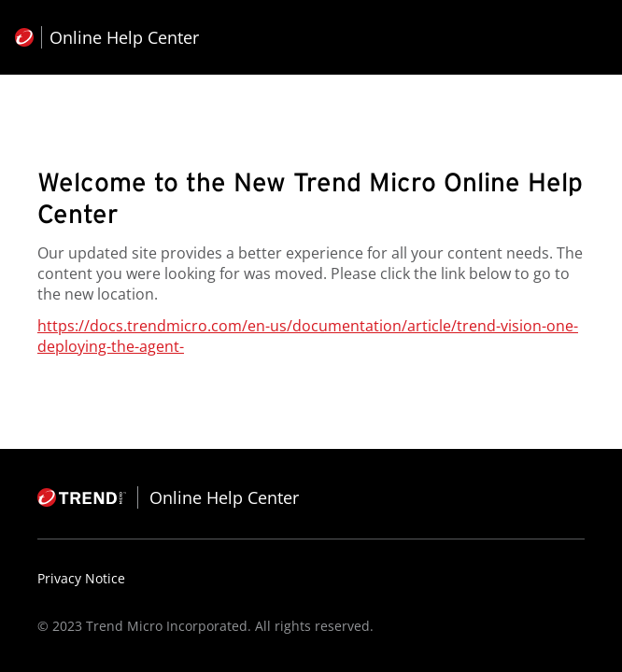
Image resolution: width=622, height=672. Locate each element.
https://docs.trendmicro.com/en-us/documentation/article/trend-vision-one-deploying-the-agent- (308, 336)
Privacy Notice (81, 578)
